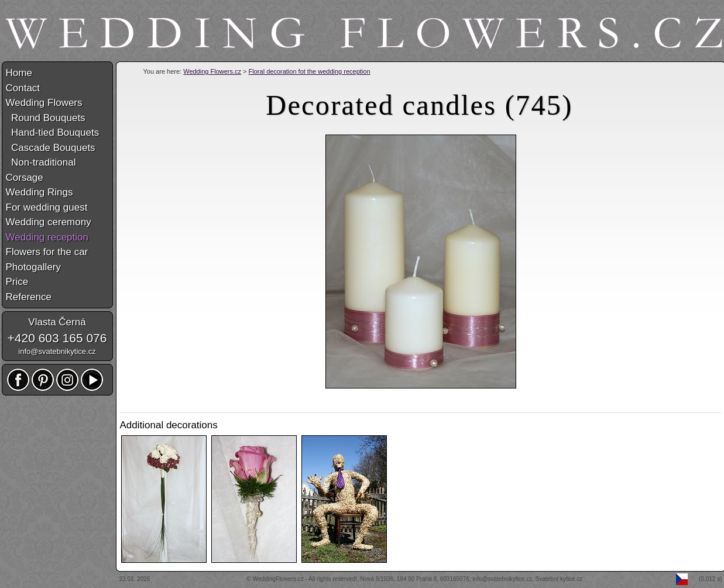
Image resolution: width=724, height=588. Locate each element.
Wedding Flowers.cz (212, 71)
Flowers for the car (47, 252)
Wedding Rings (40, 192)
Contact (23, 88)
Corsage (25, 178)
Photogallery (34, 267)
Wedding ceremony (49, 222)
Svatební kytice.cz (559, 579)
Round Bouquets (46, 118)
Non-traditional (41, 162)
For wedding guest (47, 207)
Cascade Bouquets (51, 148)
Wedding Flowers (44, 103)
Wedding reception (47, 237)
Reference (29, 297)
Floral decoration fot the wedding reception (310, 71)
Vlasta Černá (57, 322)
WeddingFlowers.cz (278, 579)
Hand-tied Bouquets (53, 133)
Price (17, 282)
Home (19, 73)
